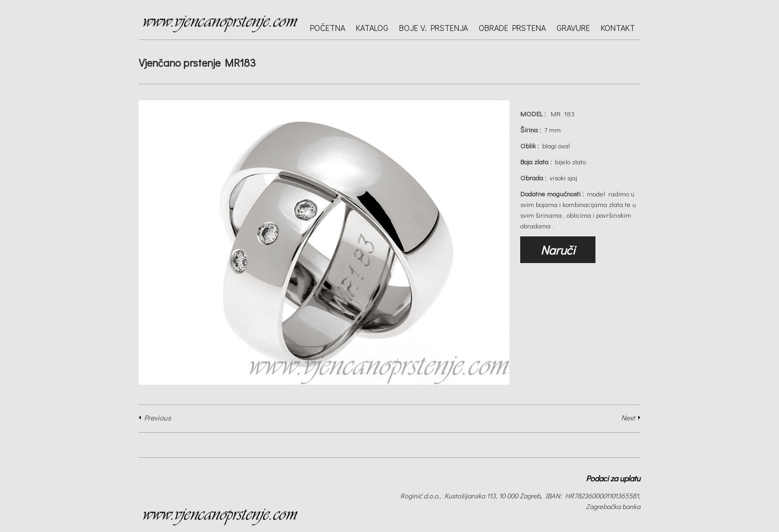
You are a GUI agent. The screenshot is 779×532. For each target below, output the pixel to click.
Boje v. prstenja (434, 27)
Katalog (372, 27)
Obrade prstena (512, 27)
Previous (157, 418)
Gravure (573, 27)
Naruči (558, 250)
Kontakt (618, 27)
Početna (328, 27)
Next (628, 418)
